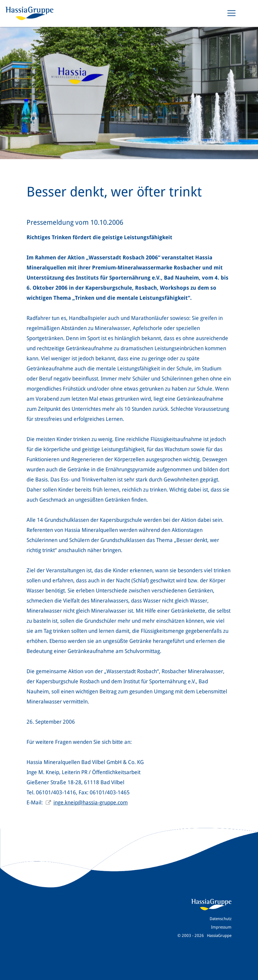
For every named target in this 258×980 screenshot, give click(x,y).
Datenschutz (221, 919)
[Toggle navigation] (231, 13)
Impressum (221, 927)
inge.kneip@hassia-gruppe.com (91, 803)
